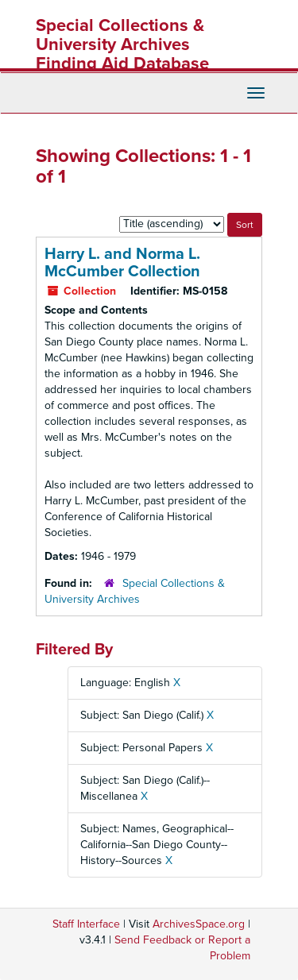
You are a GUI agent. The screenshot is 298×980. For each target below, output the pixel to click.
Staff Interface (86, 924)
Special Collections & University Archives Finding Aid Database (122, 44)
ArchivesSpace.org (199, 924)
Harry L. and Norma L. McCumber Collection (122, 263)
